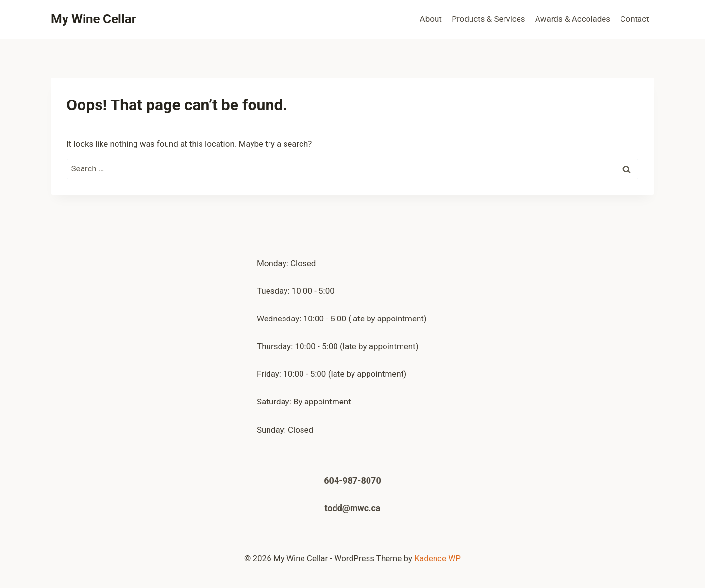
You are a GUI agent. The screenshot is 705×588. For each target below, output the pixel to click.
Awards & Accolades (573, 19)
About (431, 19)
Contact (634, 19)
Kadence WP (437, 558)
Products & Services (488, 19)
